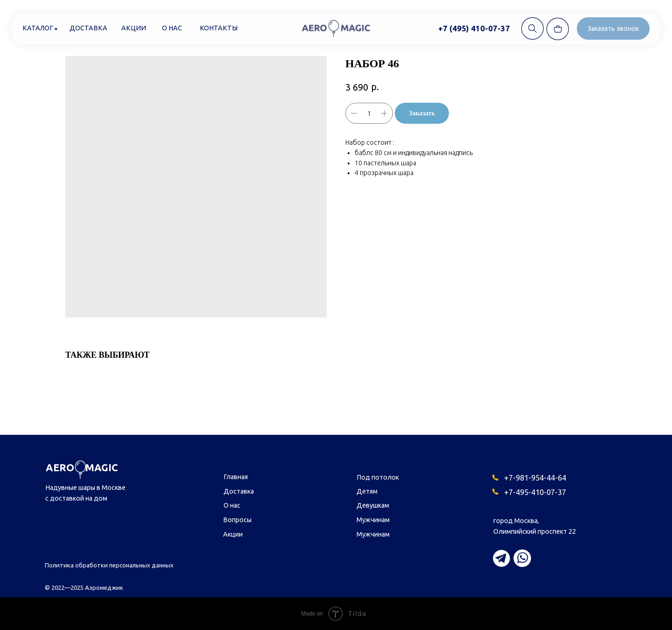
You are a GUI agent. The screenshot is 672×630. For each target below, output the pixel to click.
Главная (236, 477)
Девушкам (373, 505)
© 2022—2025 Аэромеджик (84, 588)
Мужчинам (373, 520)
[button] (613, 28)
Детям (367, 491)
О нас (172, 28)
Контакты (219, 28)
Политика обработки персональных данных (109, 565)
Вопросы (237, 520)
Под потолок (378, 477)
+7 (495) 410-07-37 (474, 28)
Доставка (88, 28)
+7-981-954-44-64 (535, 478)
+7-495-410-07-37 (535, 492)
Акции (134, 28)
